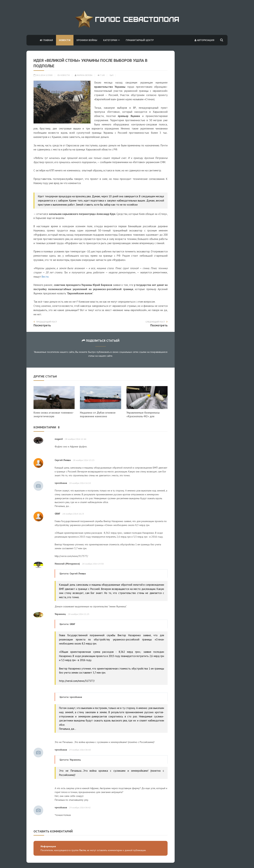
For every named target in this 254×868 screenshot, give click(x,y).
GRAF (58, 514)
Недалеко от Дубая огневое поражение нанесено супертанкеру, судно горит (98, 416)
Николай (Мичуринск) (67, 564)
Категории (111, 40)
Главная (46, 40)
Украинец (60, 614)
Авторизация (204, 40)
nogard (59, 439)
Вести (45, 277)
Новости (65, 40)
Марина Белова (84, 75)
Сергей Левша (63, 460)
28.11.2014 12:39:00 (43, 75)
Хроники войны (87, 40)
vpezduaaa (61, 483)
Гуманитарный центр (140, 40)
